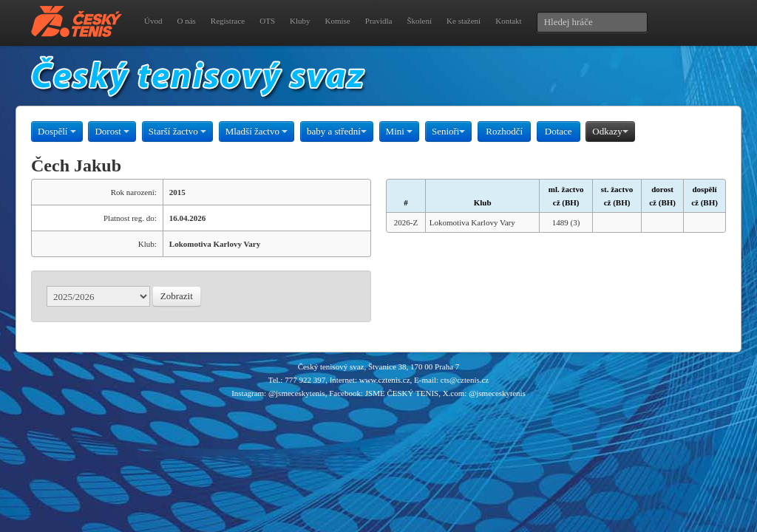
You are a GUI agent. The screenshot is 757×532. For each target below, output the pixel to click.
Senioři (449, 131)
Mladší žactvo (257, 131)
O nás (186, 21)
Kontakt (508, 21)
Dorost (112, 131)
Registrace (228, 21)
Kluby (300, 21)
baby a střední (337, 131)
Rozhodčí (504, 131)
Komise (338, 21)
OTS (267, 21)
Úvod (153, 21)
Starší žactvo (177, 131)
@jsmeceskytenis (297, 393)
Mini (400, 131)
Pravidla (379, 21)
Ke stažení (464, 21)
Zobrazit (177, 296)
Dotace (559, 131)
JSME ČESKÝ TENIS (402, 393)
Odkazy (610, 131)
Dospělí (57, 131)
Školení (419, 21)
